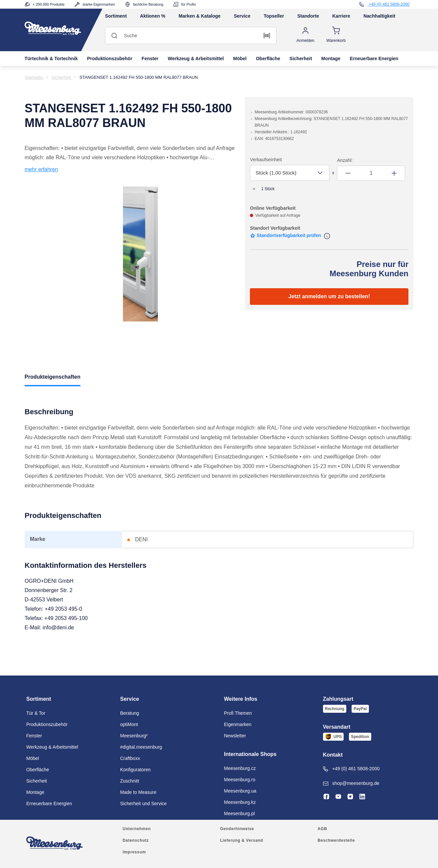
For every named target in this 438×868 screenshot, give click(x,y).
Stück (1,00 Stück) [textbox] (276, 173)
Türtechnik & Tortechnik (51, 59)
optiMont (129, 724)
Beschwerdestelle (336, 840)
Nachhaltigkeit (380, 16)
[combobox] (289, 173)
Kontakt (333, 755)
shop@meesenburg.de (351, 783)
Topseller (274, 16)
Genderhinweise (237, 829)
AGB (323, 829)
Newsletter (235, 736)
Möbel (240, 59)
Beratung (130, 713)
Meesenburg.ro (240, 780)
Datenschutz (136, 840)
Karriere (341, 16)
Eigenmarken (238, 724)
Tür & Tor (36, 713)
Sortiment (116, 16)
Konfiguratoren (136, 770)
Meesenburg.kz (240, 802)
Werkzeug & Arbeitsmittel (196, 59)
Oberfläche (268, 59)
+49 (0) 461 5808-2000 (351, 769)
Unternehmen (137, 829)
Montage (331, 59)
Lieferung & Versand (241, 840)
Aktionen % (153, 16)
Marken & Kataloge (200, 16)
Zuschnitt (130, 781)
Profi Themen (238, 713)
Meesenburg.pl (239, 813)
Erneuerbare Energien (374, 59)
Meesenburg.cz (240, 768)
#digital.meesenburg (141, 747)
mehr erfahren (41, 169)
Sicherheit (301, 59)
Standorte (308, 16)
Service (242, 16)
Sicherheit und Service (144, 804)
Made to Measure (138, 792)
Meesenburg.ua (240, 791)
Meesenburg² (134, 736)
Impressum (134, 852)
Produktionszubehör (110, 59)
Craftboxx (130, 758)
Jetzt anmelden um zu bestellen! (329, 296)
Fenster (150, 59)
